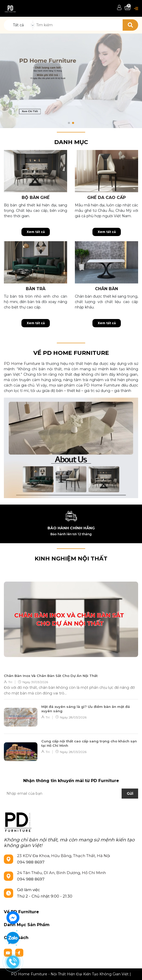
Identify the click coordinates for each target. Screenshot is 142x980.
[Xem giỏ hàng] (128, 8)
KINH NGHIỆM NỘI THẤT (71, 559)
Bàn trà (36, 289)
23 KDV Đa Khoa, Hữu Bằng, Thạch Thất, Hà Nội (64, 856)
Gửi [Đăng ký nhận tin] (130, 793)
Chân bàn (106, 289)
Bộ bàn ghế (36, 198)
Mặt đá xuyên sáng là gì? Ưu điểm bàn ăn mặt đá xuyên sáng (86, 709)
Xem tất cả (36, 232)
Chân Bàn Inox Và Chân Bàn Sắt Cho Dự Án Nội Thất (51, 676)
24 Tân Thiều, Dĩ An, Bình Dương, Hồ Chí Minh (61, 873)
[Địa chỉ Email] (71, 793)
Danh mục (71, 142)
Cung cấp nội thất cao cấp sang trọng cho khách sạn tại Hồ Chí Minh (89, 743)
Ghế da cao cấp (106, 198)
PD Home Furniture (22, 364)
